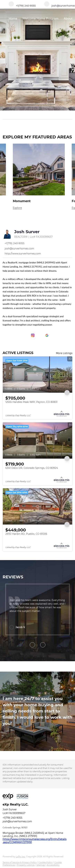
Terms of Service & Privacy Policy (20, 862)
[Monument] (39, 208)
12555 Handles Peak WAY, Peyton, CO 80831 (31, 402)
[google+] (47, 335)
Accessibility (53, 865)
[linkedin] (11, 335)
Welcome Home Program (41, 19)
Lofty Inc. (21, 857)
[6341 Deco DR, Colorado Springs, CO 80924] (37, 440)
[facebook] (4, 335)
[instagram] (33, 335)
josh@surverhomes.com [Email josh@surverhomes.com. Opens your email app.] (17, 821)
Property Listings (26, 865)
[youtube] (40, 335)
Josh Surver (27, 232)
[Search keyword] (35, 115)
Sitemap (41, 865)
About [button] (68, 19)
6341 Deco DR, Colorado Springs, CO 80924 (32, 468)
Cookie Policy (46, 862)
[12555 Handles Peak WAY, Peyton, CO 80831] (37, 375)
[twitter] (19, 335)
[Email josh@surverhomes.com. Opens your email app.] (18, 249)
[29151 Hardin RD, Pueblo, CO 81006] (37, 506)
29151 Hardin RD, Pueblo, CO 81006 (26, 534)
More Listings (64, 353)
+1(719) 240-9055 (12, 818)
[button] (70, 115)
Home (13, 19)
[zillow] (26, 335)
